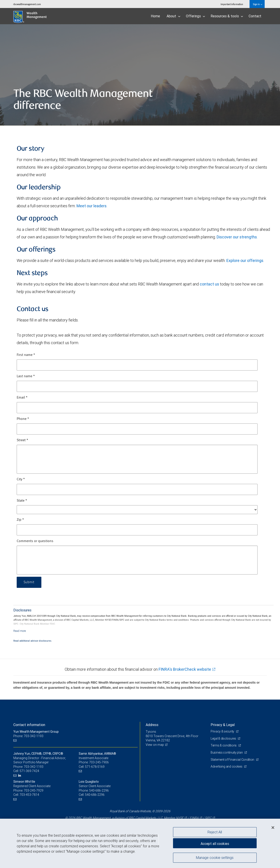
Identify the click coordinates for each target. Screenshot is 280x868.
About (173, 16)
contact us (209, 284)
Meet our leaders (92, 206)
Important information (232, 4)
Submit (29, 582)
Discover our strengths (237, 237)
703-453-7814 (29, 795)
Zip (20, 520)
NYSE (180, 818)
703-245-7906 (99, 762)
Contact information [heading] (29, 725)
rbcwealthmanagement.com (27, 4)
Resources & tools (227, 16)
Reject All (215, 832)
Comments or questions (35, 541)
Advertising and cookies (227, 766)
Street (22, 440)
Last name (26, 376)
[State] (137, 510)
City (21, 479)
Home (155, 16)
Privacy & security (223, 731)
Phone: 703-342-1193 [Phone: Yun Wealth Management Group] (28, 736)
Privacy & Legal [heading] (223, 725)
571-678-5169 (95, 767)
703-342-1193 (34, 767)
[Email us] (15, 740)
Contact (255, 16)
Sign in (257, 4)
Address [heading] (152, 725)
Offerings (195, 16)
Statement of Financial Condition (233, 760)
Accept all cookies (215, 844)
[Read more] (20, 631)
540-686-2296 (99, 790)
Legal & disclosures (224, 738)
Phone (23, 419)
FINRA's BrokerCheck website (185, 669)
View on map (155, 745)
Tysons (151, 732)
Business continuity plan (227, 752)
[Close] (273, 828)
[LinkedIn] (20, 775)
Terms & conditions (224, 745)
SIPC (208, 818)
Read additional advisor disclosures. (33, 641)
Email (22, 398)
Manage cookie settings (215, 858)
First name (26, 355)
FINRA (194, 818)
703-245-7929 (34, 790)
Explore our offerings (245, 260)
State (22, 501)
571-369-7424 (29, 771)
